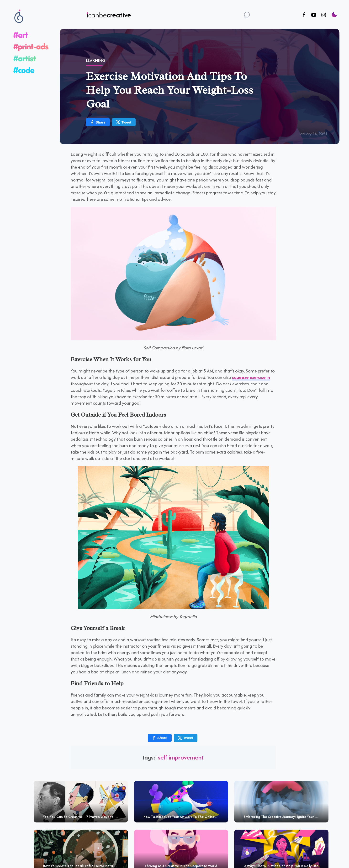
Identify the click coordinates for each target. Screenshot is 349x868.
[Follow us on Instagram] (324, 15)
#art (21, 35)
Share (98, 122)
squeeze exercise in (251, 377)
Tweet (124, 122)
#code (24, 70)
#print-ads (31, 46)
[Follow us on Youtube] (314, 15)
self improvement (181, 757)
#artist (25, 58)
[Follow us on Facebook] (304, 15)
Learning (96, 60)
